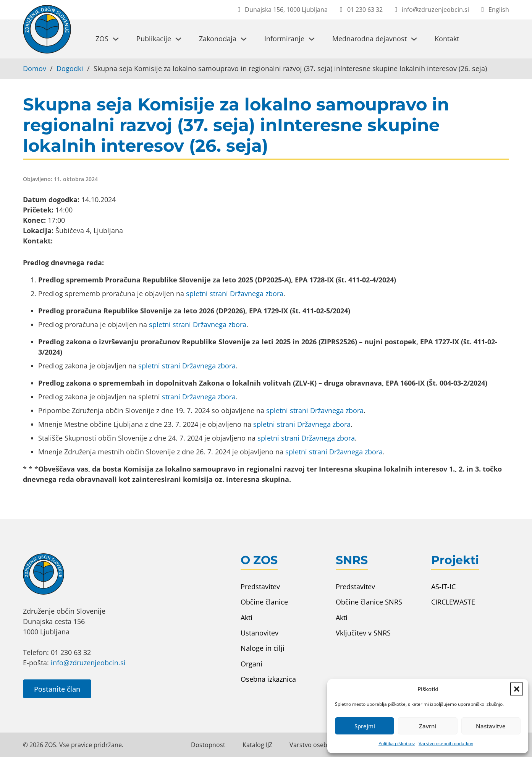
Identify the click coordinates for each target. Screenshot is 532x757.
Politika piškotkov (397, 743)
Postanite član (57, 689)
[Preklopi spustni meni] (116, 39)
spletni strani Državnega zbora (235, 293)
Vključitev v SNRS (363, 633)
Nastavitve (491, 726)
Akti (247, 618)
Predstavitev (260, 587)
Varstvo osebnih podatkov (446, 743)
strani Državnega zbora (199, 397)
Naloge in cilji (263, 648)
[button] (517, 689)
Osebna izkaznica (268, 679)
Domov (35, 68)
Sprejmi (365, 726)
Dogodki (70, 68)
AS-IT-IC (443, 587)
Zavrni (428, 726)
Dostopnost (208, 745)
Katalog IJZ (257, 745)
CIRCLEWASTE (453, 602)
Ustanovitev (260, 633)
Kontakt (447, 39)
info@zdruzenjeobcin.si (88, 663)
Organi (251, 664)
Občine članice (264, 602)
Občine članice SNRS (369, 602)
